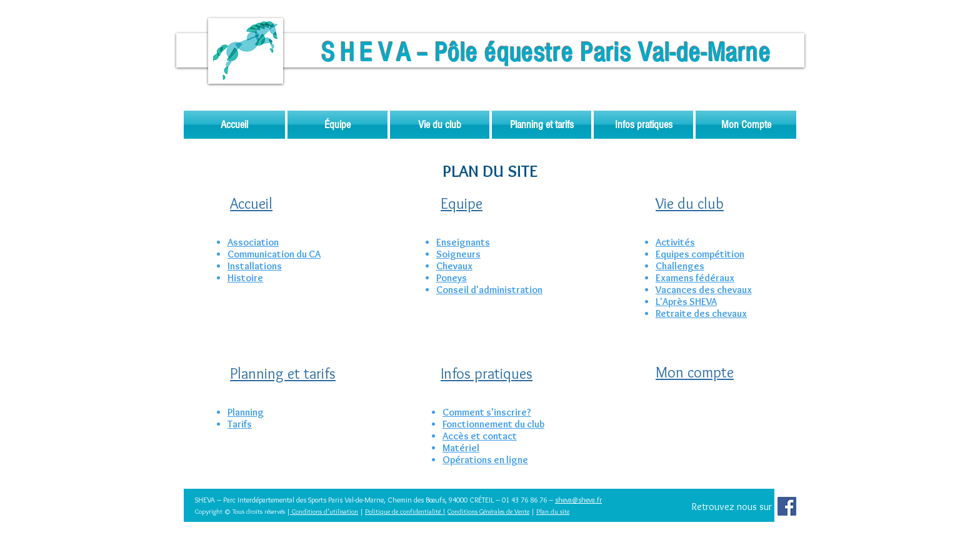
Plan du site (553, 511)
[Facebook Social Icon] (787, 506)
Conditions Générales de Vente (488, 511)
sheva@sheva (575, 500)
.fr (598, 500)
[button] (337, 125)
